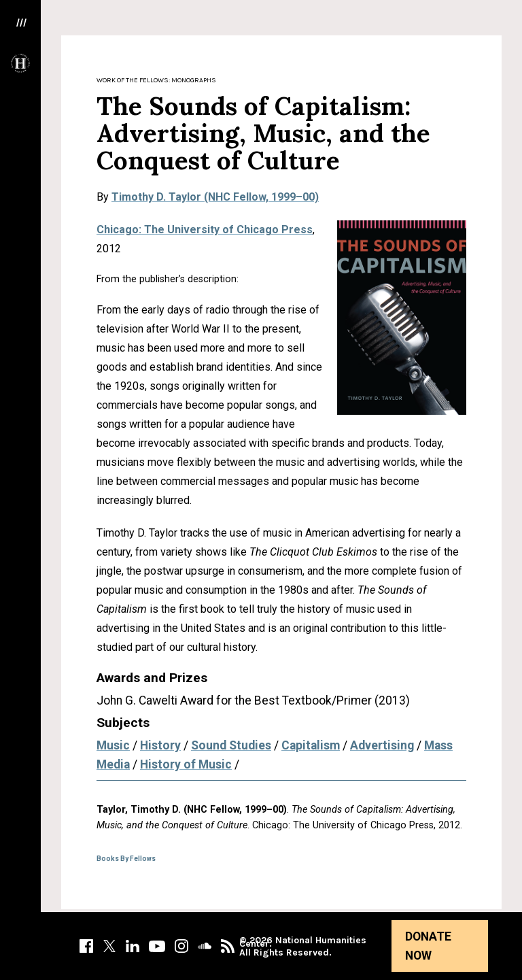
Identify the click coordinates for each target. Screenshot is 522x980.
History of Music (186, 764)
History (160, 745)
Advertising (382, 745)
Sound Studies (231, 745)
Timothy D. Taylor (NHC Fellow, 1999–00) (215, 197)
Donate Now (428, 946)
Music (113, 745)
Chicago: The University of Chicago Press (205, 230)
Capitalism (311, 745)
